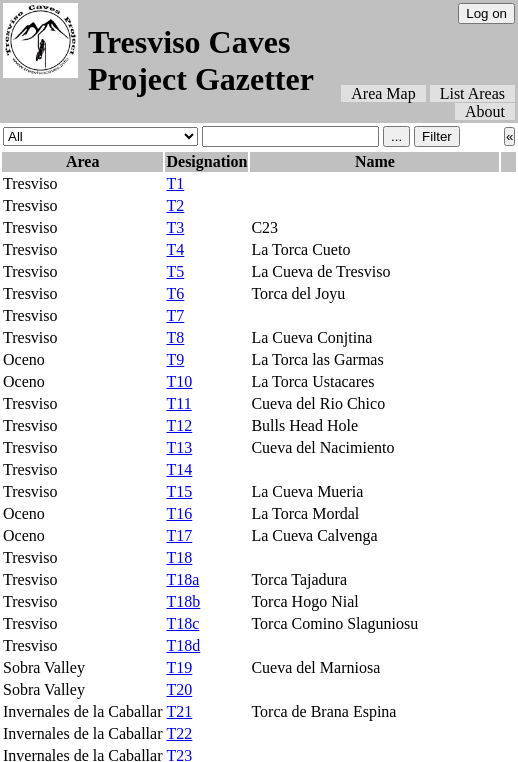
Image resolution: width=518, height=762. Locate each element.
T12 (179, 425)
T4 (175, 249)
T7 (175, 315)
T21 (179, 711)
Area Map (383, 93)
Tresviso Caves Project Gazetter (201, 60)
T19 (179, 667)
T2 (175, 205)
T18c (182, 623)
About (485, 111)
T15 (179, 491)
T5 (175, 271)
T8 (175, 337)
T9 (175, 359)
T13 (179, 447)
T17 (179, 535)
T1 (175, 183)
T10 (179, 381)
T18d (183, 645)
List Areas (472, 93)
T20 (179, 689)
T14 (179, 469)
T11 (178, 403)
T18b (183, 601)
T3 (175, 227)
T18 (179, 557)
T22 (179, 733)
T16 (179, 513)
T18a (182, 579)
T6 (175, 293)
